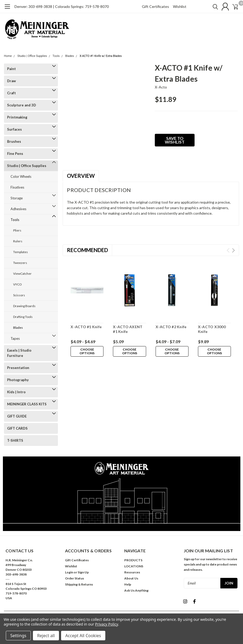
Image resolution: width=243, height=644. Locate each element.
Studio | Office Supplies (32, 56)
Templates (21, 252)
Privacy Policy (106, 624)
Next (233, 250)
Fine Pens (15, 154)
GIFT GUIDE (17, 416)
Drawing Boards (24, 306)
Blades (70, 56)
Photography (18, 380)
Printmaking (17, 117)
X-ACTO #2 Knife (171, 327)
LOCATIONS (134, 566)
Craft (11, 93)
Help (128, 584)
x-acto (161, 87)
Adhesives (18, 209)
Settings (18, 636)
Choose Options (87, 351)
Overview (81, 176)
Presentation (18, 368)
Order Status (75, 578)
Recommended (87, 250)
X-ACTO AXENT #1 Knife (128, 329)
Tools (56, 56)
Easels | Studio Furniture (19, 353)
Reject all (46, 636)
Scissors (19, 295)
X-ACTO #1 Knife (86, 327)
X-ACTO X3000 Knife (212, 329)
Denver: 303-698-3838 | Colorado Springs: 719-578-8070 (62, 6)
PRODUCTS (133, 560)
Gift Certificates (155, 6)
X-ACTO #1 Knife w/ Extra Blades (101, 56)
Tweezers (20, 263)
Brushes (14, 141)
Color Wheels (21, 176)
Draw (11, 81)
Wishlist (180, 6)
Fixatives (17, 187)
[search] (208, 7)
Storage (17, 198)
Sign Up (83, 572)
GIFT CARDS (17, 428)
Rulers (18, 241)
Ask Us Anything (136, 590)
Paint (11, 69)
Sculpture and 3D (22, 105)
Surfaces (14, 129)
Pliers (17, 230)
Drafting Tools (23, 317)
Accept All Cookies (83, 636)
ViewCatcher (22, 274)
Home (8, 56)
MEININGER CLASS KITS (27, 404)
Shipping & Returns (79, 584)
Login (69, 572)
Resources (132, 572)
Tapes (15, 338)
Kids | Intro (16, 392)
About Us (131, 578)
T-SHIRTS (15, 440)
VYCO (18, 284)
